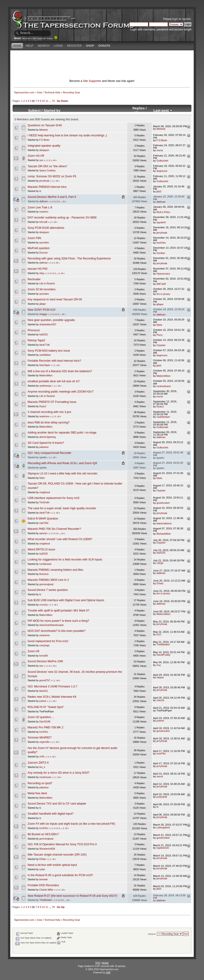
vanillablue (45, 355)
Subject (34, 110)
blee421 (44, 691)
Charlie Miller (46, 890)
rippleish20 (163, 848)
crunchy (44, 605)
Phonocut (34, 330)
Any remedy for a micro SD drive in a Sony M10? (58, 773)
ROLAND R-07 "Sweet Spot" (46, 707)
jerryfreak (44, 181)
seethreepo (45, 386)
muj (159, 665)
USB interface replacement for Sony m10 (54, 498)
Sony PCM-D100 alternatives (46, 228)
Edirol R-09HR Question (43, 519)
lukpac (160, 677)
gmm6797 (45, 680)
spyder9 (161, 222)
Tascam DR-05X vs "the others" (48, 166)
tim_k (42, 767)
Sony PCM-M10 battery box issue (49, 351)
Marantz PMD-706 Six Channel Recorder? (54, 529)
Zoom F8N (34, 238)
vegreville (44, 742)
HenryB (43, 222)
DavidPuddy (163, 655)
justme (43, 701)
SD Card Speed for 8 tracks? (46, 443)
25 (64, 202)
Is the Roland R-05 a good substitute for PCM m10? (60, 875)
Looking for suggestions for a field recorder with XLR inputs (65, 560)
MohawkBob (164, 534)
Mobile (105, 963)
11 (47, 101)
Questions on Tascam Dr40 (45, 125)
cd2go (160, 563)
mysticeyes (45, 777)
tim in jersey (163, 294)
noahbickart (163, 417)
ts (40, 191)
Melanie (44, 130)
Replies (139, 108)
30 (63, 314)
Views (139, 112)
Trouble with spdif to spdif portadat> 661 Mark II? (58, 611)
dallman (44, 201)
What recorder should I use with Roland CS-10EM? (60, 539)
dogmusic (162, 171)
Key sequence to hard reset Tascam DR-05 (55, 299)
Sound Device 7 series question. (48, 590)
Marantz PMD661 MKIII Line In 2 (48, 580)
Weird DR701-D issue (41, 549)
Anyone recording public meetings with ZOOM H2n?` (61, 392)
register (186, 19)
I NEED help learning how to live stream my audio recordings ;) (67, 135)
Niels (159, 325)
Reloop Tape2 (36, 340)
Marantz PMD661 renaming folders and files (55, 570)
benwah (44, 879)
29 (68, 900)
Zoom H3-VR (36, 156)
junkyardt (162, 797)
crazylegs (44, 645)
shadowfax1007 (48, 324)
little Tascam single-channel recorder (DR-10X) (57, 855)
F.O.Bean (44, 140)
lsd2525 (44, 334)
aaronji (43, 533)
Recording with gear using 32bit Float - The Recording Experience (69, 258)
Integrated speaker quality (44, 146)
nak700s (44, 523)
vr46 (42, 757)
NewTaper (45, 365)
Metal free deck (37, 793)
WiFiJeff (161, 284)
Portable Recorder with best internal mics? (54, 361)
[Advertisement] (102, 58)
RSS (98, 963)
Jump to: (152, 934)
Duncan (44, 253)
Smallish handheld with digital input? (51, 814)
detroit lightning (48, 437)
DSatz (160, 583)
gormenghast (46, 584)
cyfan (42, 869)
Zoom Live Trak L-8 (40, 207)
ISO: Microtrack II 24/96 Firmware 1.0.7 (53, 687)
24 (62, 533)
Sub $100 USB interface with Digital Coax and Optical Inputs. (66, 600)
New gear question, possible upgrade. (52, 320)
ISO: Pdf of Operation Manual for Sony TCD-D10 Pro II (62, 844)
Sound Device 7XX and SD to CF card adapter (57, 804)
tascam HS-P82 (38, 269)
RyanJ (43, 406)
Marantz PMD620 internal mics (47, 187)
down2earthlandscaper (52, 625)
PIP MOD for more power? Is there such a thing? (58, 621)
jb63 (159, 191)
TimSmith (44, 502)
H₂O (159, 634)
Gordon (161, 253)
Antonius (44, 574)
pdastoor (44, 447)
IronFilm (161, 243)
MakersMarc (46, 375)
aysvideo (44, 242)
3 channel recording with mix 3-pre (49, 412)
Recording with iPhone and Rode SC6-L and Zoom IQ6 (62, 463)
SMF (108, 973)
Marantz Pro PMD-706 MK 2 (46, 727)
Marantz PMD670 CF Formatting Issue (52, 402)
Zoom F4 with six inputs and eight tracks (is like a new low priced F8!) (71, 824)
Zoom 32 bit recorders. (42, 289)
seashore (44, 416)
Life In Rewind (47, 283)
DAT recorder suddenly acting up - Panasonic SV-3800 (62, 218)
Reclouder (34, 279)
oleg (42, 273)
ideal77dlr (45, 345)
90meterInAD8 (47, 849)
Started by (52, 110)
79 (53, 101)
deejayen (44, 150)
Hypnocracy (163, 274)
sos (41, 160)
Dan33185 (45, 722)
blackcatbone (164, 523)
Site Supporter (92, 81)
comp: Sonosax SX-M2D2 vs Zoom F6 (52, 176)
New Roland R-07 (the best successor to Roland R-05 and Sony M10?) (72, 896)
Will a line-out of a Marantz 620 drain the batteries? (60, 371)
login (175, 19)
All (54, 160)
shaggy (43, 314)
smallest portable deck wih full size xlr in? (54, 381)
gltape (43, 304)
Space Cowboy (47, 170)
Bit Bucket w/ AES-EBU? (43, 834)
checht (160, 700)
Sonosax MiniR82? (40, 738)
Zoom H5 (33, 651)
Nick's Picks (163, 212)
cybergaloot (163, 827)
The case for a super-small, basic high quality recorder (62, 508)
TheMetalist (163, 644)
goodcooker (163, 503)
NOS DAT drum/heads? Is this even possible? (57, 631)
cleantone (45, 635)
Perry (160, 335)
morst (160, 150)
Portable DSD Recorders (43, 885)
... (50, 101)
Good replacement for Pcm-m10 (48, 641)
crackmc (44, 212)
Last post (163, 110)
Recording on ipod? (40, 783)
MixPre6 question (39, 248)
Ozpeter (161, 345)
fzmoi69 (44, 656)
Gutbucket (162, 161)
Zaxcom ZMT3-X (38, 763)
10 (43, 101)
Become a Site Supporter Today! (40, 38)
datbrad (161, 573)
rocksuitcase (164, 386)
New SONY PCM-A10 (41, 310)
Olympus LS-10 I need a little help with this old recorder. (63, 474)
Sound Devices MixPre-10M (45, 661)
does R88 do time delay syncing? (49, 423)
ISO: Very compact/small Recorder (49, 453)
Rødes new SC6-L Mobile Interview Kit (52, 697)
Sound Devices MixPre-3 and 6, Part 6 (52, 197)
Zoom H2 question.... (41, 717)
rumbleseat (45, 564)
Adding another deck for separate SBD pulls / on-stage (62, 433)
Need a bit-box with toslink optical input (52, 865)
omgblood (45, 492)
